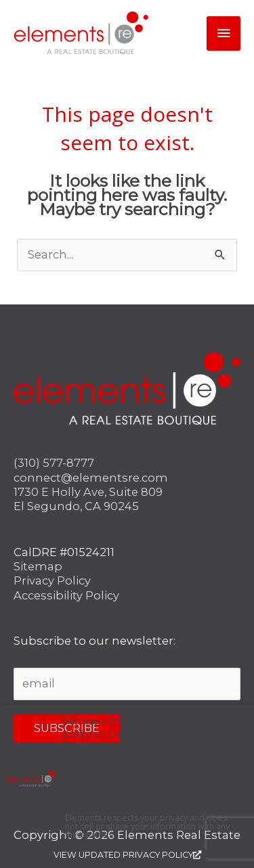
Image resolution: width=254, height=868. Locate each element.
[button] (235, 725)
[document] (127, 434)
